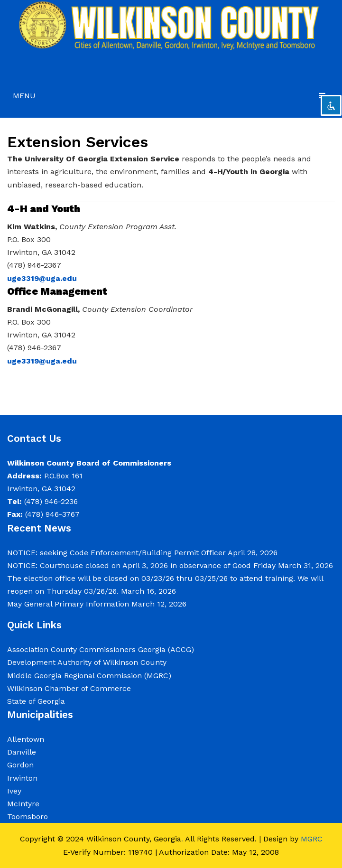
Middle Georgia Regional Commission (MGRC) (89, 676)
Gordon (20, 765)
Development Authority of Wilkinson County (87, 662)
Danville (22, 752)
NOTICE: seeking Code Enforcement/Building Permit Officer (116, 553)
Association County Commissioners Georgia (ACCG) (101, 649)
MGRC (312, 839)
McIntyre (23, 804)
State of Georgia (36, 701)
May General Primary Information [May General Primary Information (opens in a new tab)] (68, 604)
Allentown (26, 739)
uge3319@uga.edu (42, 278)
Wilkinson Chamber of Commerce (70, 688)
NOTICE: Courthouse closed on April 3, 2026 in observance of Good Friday (141, 565)
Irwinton (22, 778)
